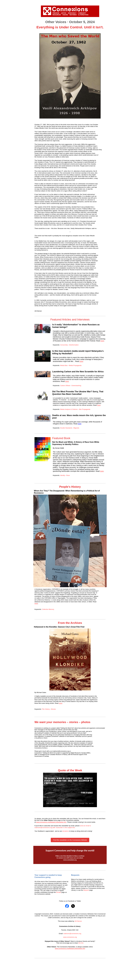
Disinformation (74, 345)
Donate (59, 892)
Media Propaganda (75, 365)
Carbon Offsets (65, 386)
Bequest (86, 890)
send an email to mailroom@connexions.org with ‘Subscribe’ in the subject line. (63, 827)
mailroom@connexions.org (72, 934)
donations (66, 831)
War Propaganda (85, 409)
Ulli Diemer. (78, 921)
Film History (46, 709)
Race (68, 475)
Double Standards (66, 428)
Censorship (64, 345)
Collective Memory (48, 609)
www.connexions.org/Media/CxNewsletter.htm (51, 822)
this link (81, 943)
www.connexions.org (70, 937)
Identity (63, 475)
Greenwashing (76, 386)
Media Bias (64, 365)
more (102, 341)
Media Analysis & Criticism (69, 409)
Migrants (76, 428)
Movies (53, 709)
